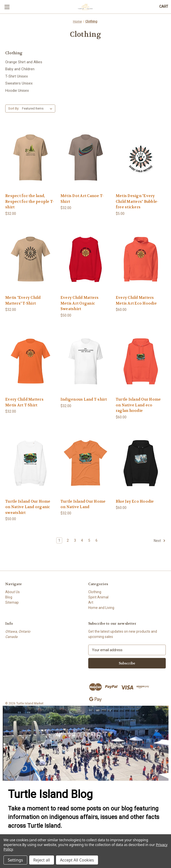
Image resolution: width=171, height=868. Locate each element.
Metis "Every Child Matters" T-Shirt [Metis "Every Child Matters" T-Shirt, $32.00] (23, 300)
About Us (12, 592)
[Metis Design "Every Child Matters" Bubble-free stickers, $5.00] (141, 158)
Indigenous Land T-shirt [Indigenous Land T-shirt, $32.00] (84, 399)
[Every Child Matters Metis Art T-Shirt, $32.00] (30, 361)
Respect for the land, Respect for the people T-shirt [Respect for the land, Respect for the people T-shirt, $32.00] (29, 201)
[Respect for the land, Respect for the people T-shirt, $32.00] (30, 158)
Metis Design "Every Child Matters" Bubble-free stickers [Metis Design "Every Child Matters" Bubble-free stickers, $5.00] (137, 201)
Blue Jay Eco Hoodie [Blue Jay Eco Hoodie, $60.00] (135, 501)
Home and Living (101, 608)
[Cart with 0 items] (164, 7)
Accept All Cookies (77, 860)
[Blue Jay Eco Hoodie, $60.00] (141, 463)
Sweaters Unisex (19, 83)
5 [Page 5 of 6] (89, 540)
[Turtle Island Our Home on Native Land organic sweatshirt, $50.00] (30, 463)
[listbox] (38, 109)
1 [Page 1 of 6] (59, 540)
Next (160, 541)
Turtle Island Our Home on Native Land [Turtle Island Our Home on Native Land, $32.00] (83, 504)
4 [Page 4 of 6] (82, 540)
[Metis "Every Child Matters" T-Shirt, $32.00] (30, 260)
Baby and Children (20, 69)
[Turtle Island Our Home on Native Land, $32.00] (85, 463)
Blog (9, 597)
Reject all (42, 860)
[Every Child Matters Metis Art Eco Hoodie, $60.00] (141, 260)
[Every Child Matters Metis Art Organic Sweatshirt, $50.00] (85, 260)
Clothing (95, 592)
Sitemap (12, 602)
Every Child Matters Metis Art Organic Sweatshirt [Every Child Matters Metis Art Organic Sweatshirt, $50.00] (80, 303)
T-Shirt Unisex (16, 76)
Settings (15, 860)
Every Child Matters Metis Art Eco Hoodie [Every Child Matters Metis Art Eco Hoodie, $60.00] (136, 300)
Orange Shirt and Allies (24, 62)
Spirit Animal (98, 597)
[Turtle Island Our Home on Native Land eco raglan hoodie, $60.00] (141, 361)
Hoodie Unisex (17, 91)
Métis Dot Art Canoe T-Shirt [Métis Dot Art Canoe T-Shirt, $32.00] (82, 199)
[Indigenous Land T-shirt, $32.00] (85, 361)
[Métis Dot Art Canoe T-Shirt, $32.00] (85, 158)
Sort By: (14, 108)
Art (91, 602)
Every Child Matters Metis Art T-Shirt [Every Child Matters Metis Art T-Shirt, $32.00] (24, 402)
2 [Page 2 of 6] (68, 540)
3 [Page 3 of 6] (75, 540)
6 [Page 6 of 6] (96, 540)
